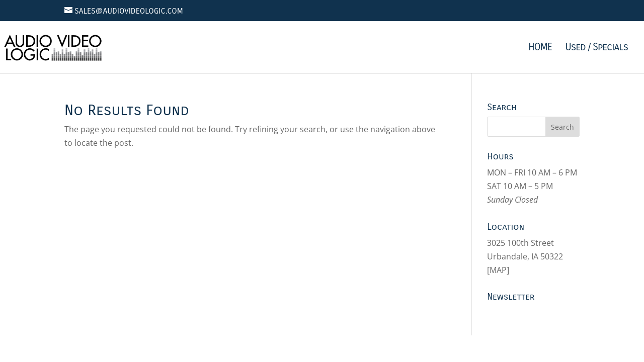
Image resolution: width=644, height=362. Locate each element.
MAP (498, 270)
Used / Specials (597, 48)
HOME (540, 48)
